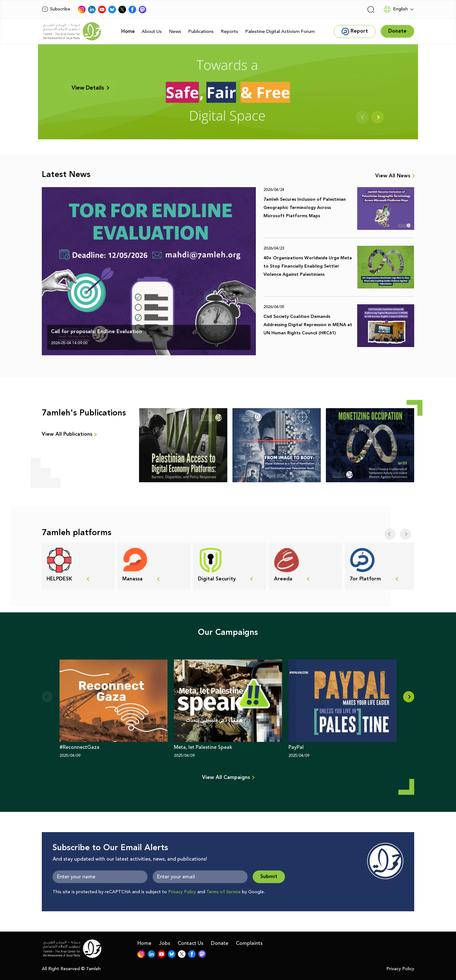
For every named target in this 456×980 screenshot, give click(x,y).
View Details (90, 88)
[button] (409, 697)
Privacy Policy (182, 892)
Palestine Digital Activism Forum (280, 32)
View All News (393, 176)
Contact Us (190, 943)
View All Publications (67, 434)
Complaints (249, 943)
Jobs (165, 943)
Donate (220, 943)
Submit (269, 877)
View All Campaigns (226, 778)
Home (128, 32)
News (175, 32)
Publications (201, 32)
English (396, 9)
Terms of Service (224, 892)
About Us (152, 32)
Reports (229, 32)
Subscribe (56, 9)
